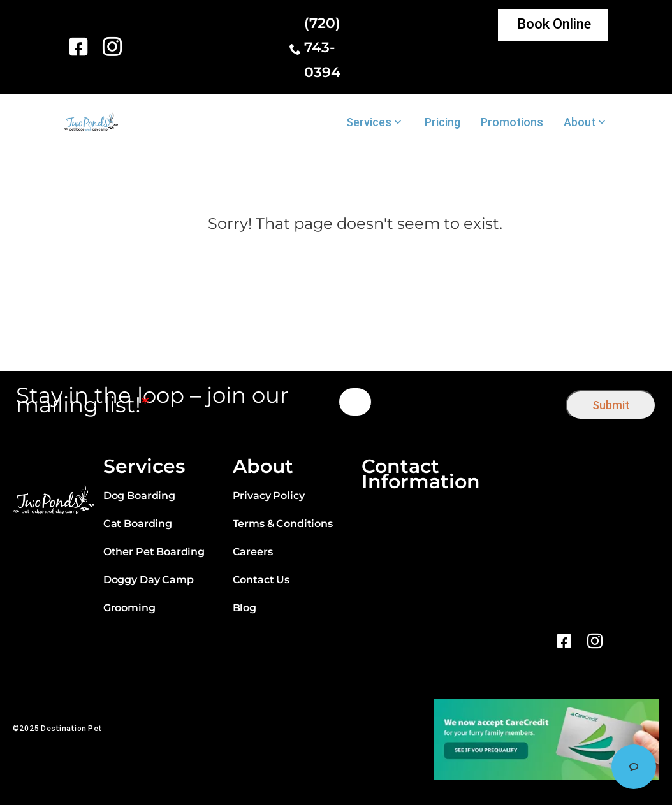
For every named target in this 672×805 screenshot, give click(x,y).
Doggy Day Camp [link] (149, 580)
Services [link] (369, 122)
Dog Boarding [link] (139, 496)
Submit (611, 405)
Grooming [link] (129, 608)
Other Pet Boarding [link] (154, 552)
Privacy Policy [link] (269, 496)
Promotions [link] (512, 122)
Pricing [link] (442, 122)
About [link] (580, 122)
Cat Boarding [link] (138, 524)
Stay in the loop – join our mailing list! (152, 400)
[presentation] (469, 402)
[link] (81, 47)
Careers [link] (253, 552)
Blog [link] (245, 608)
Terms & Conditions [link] (283, 524)
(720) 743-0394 (322, 48)
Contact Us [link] (261, 580)
